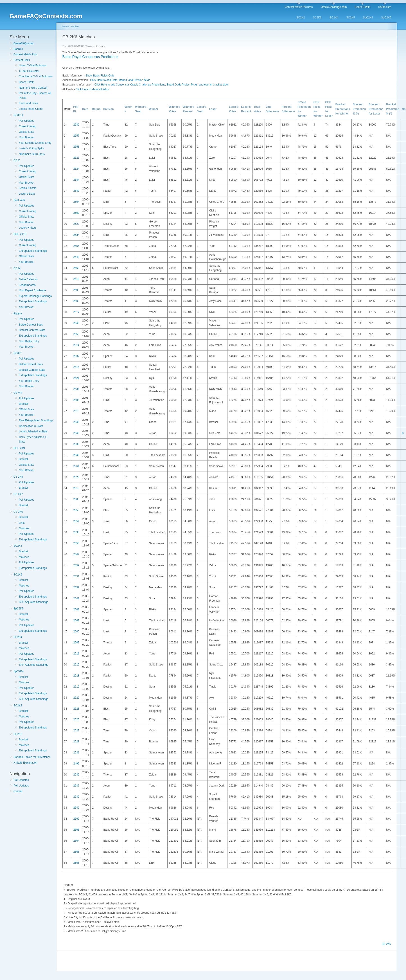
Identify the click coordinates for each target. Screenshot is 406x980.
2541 (76, 598)
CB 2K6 (18, 512)
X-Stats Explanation (25, 763)
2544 (76, 180)
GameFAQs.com (24, 43)
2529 (76, 477)
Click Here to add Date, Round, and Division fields (120, 80)
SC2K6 (18, 546)
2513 (76, 488)
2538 (76, 444)
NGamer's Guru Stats (32, 154)
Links (22, 523)
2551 (76, 576)
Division (109, 109)
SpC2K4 (368, 18)
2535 (76, 775)
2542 (76, 808)
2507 (76, 643)
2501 (76, 609)
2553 (76, 510)
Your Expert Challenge (32, 290)
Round (96, 109)
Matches (24, 528)
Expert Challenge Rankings (35, 296)
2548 (76, 455)
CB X (17, 160)
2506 (76, 632)
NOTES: (69, 885)
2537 (76, 786)
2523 (76, 709)
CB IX (17, 268)
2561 (76, 466)
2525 (76, 719)
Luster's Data (27, 194)
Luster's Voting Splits (31, 148)
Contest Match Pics (25, 54)
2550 (76, 334)
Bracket (24, 404)
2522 (76, 698)
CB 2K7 (18, 494)
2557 (76, 136)
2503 (76, 620)
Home (66, 26)
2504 (76, 202)
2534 (76, 235)
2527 (76, 731)
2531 (76, 753)
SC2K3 (317, 18)
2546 (76, 433)
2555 (76, 543)
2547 (76, 554)
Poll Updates (27, 121)
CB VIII (18, 393)
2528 (76, 742)
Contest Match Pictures (299, 7)
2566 (76, 863)
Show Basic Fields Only (100, 76)
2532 (76, 356)
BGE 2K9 (19, 448)
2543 (76, 323)
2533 (76, 532)
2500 (76, 499)
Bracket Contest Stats (32, 330)
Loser (213, 109)
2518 (76, 676)
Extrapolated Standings (33, 251)
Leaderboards (27, 285)
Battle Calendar (28, 279)
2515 (76, 665)
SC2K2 (300, 18)
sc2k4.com (385, 7)
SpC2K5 (386, 18)
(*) (357, 114)
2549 (76, 257)
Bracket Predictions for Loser (376, 109)
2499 (76, 764)
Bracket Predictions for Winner (343, 109)
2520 (76, 224)
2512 (76, 279)
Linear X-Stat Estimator (33, 65)
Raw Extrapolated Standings (36, 420)
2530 (76, 125)
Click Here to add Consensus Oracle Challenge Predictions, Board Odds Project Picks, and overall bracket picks (162, 85)
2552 (76, 587)
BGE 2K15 (20, 234)
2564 (76, 841)
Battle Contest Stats (31, 325)
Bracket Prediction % (359, 109)
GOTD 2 (19, 115)
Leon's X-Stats (28, 188)
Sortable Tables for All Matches (32, 757)
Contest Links (22, 60)
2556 (76, 246)
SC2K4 (334, 18)
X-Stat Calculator (29, 71)
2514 (76, 345)
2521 (76, 378)
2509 (76, 301)
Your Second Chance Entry (35, 143)
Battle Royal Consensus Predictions (90, 57)
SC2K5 (351, 18)
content (18, 791)
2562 (76, 819)
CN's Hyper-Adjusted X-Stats (33, 439)
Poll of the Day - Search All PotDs (35, 95)
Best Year (19, 200)
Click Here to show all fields (92, 89)
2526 (76, 158)
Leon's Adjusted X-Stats (33, 432)
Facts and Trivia (28, 103)
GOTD (17, 353)
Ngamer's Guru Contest (33, 88)
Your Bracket (27, 137)
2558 (76, 147)
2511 (76, 654)
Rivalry (18, 314)
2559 (76, 565)
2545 (76, 422)
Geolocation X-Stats (31, 426)
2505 (76, 400)
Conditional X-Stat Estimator (36, 76)
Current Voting (28, 126)
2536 (76, 389)
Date (85, 109)
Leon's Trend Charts (31, 109)
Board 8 (18, 49)
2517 (76, 312)
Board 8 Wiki (363, 7)
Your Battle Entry (29, 341)
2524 (76, 169)
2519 (76, 687)
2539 (76, 797)
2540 (76, 191)
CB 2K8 (18, 477)
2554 (76, 521)
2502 (76, 213)
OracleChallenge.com (334, 7)
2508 (76, 290)
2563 (76, 830)
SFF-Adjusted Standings (34, 602)
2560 (76, 268)
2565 (76, 852)
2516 (76, 367)
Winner (154, 109)
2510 (76, 411)
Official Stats (26, 132)
